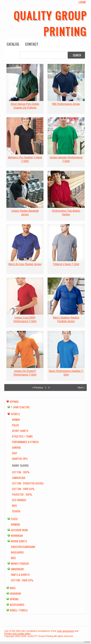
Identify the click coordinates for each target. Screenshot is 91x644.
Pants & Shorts (20, 575)
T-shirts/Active (20, 407)
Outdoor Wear (19, 530)
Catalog (13, 44)
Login (82, 2)
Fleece (14, 519)
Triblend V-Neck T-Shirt (66, 264)
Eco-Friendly (19, 500)
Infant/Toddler (20, 563)
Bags (13, 588)
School (16, 511)
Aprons (14, 599)
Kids (14, 506)
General (16, 447)
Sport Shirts (20, 431)
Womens (16, 524)
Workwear (17, 536)
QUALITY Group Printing (50, 23)
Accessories (17, 605)
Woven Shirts (19, 541)
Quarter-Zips (20, 459)
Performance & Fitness (25, 442)
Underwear (17, 569)
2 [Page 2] (49, 388)
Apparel (14, 402)
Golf (15, 453)
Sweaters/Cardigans (23, 547)
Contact (32, 44)
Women (16, 420)
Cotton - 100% (21, 472)
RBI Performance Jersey (66, 104)
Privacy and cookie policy (18, 633)
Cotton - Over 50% (23, 489)
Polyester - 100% (22, 494)
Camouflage (19, 478)
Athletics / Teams (22, 436)
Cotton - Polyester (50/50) (28, 483)
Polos (16, 425)
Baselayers (17, 552)
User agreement (65, 631)
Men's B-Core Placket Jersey (25, 264)
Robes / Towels (19, 610)
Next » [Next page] (81, 388)
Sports (15, 414)
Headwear (15, 593)
